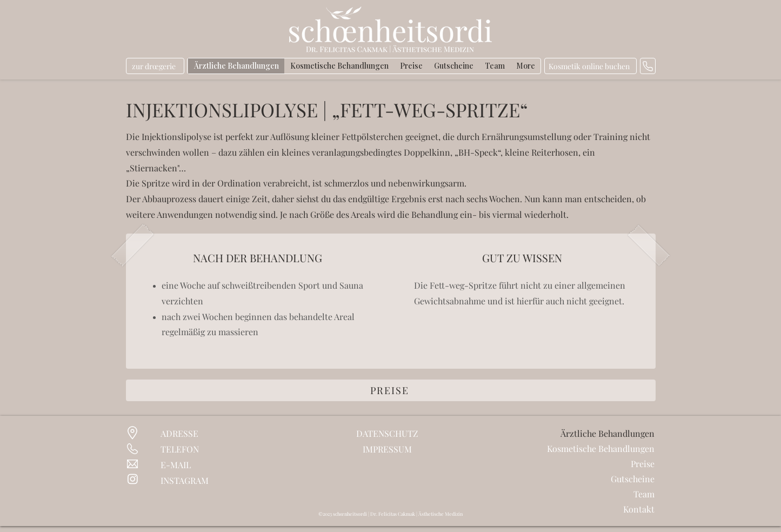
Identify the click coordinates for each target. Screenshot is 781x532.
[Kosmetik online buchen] (590, 66)
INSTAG (175, 480)
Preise (643, 464)
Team (644, 494)
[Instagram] (133, 479)
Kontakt (639, 509)
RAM (199, 480)
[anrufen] (648, 66)
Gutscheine (633, 479)
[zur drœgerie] (155, 66)
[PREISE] (391, 390)
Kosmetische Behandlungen (609, 448)
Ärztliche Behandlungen (609, 433)
